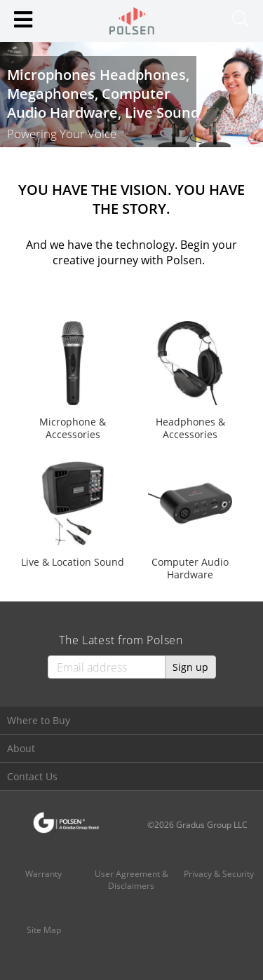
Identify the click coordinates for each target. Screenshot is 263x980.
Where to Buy (39, 720)
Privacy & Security (219, 874)
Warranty (43, 874)
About (21, 748)
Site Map (44, 930)
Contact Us (32, 776)
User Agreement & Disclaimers (131, 880)
